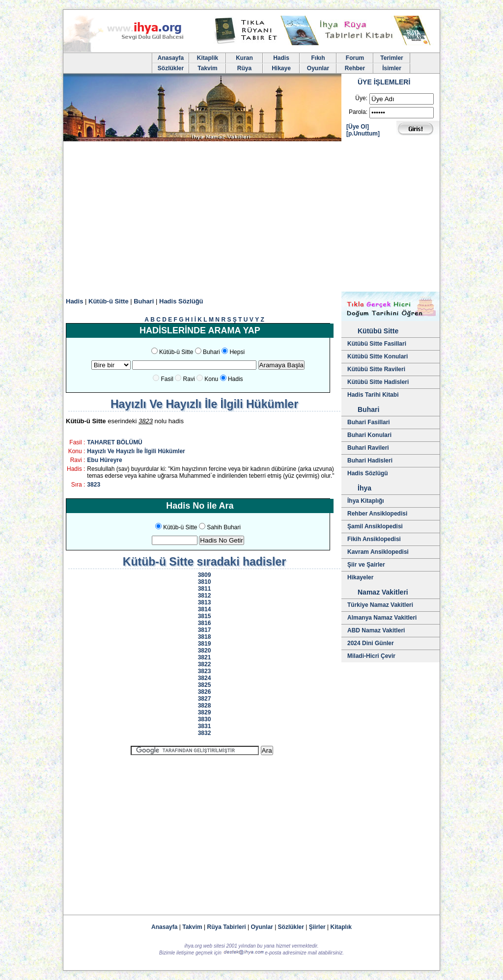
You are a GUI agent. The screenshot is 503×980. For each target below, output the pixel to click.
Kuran (244, 58)
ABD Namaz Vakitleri (376, 630)
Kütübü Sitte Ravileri (376, 369)
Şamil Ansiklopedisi (375, 526)
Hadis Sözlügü (368, 473)
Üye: (361, 98)
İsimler (392, 68)
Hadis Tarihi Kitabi (373, 395)
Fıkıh (318, 58)
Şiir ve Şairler (366, 565)
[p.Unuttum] (363, 134)
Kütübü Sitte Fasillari (377, 344)
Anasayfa (171, 58)
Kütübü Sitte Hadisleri (378, 382)
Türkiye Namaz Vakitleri (380, 605)
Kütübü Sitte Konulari (377, 356)
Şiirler (317, 927)
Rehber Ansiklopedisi (377, 514)
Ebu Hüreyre (104, 460)
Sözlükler (171, 68)
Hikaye (281, 68)
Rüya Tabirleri (227, 927)
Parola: (358, 112)
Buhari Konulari (369, 435)
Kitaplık (341, 927)
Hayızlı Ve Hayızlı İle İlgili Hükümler (136, 451)
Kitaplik (208, 58)
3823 (94, 485)
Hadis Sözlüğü (181, 301)
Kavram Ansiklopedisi (378, 552)
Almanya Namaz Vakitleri (382, 618)
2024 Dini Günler (371, 643)
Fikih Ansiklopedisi (374, 539)
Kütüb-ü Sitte (109, 301)
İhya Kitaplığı (366, 501)
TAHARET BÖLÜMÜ (114, 442)
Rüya (244, 68)
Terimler (391, 58)
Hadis (281, 58)
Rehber (355, 68)
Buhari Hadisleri (370, 461)
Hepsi (237, 352)
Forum (355, 58)
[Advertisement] (251, 218)
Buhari (144, 301)
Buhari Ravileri (368, 448)
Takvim (207, 68)
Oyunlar (318, 68)
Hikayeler (360, 577)
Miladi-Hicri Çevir (371, 656)
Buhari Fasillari (369, 422)
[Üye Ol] (358, 127)
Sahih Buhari (224, 527)
